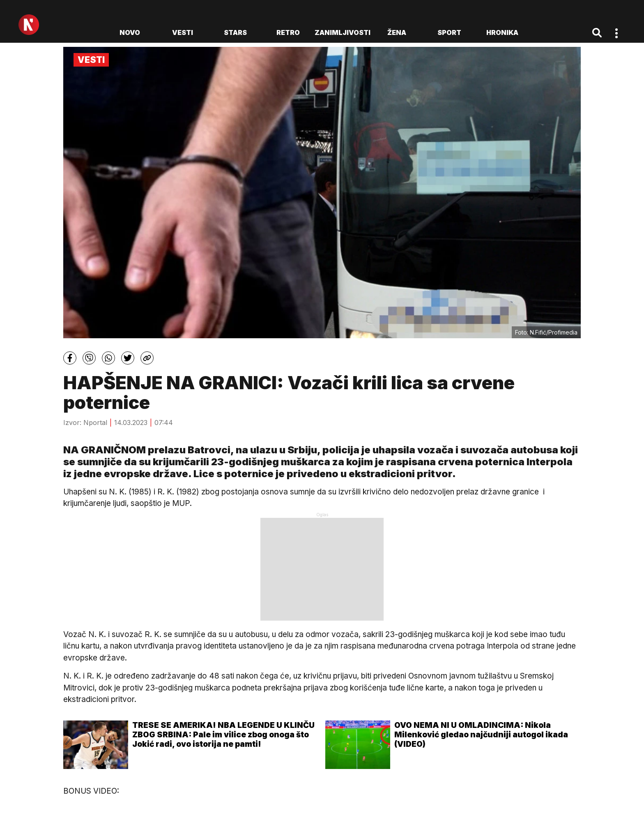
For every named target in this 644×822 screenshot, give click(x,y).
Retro (288, 32)
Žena (397, 32)
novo (130, 32)
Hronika (502, 32)
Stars (235, 32)
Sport (449, 32)
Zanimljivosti (343, 32)
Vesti (183, 32)
